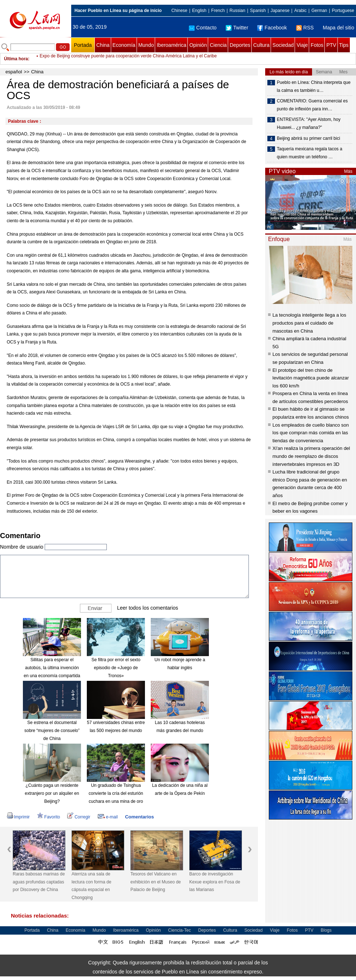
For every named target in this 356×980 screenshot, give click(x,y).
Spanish (258, 11)
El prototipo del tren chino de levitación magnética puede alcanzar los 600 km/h (311, 378)
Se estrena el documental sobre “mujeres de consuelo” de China (52, 730)
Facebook (272, 28)
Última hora (16, 59)
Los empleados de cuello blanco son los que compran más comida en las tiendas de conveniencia (311, 433)
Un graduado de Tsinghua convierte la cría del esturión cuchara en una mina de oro (116, 793)
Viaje (302, 45)
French (218, 11)
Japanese (280, 11)
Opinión (198, 45)
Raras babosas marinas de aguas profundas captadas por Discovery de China (39, 882)
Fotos (317, 45)
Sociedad (283, 45)
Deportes (240, 45)
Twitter (237, 28)
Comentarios (139, 817)
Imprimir (18, 817)
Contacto (203, 28)
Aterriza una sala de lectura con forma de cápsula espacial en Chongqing (91, 886)
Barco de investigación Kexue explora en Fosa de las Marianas (215, 882)
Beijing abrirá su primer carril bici (308, 138)
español (14, 72)
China (103, 45)
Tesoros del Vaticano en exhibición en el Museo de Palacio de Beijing (156, 882)
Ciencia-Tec (180, 930)
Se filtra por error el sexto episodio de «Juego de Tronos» (116, 668)
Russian (237, 11)
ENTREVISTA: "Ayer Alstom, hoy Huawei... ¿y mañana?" (309, 123)
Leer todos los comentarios (147, 608)
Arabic (300, 11)
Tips (344, 45)
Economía (124, 45)
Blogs (326, 930)
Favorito (48, 817)
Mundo (146, 45)
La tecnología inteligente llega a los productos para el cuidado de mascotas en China (309, 323)
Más (348, 171)
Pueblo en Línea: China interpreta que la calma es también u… (314, 86)
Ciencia (218, 45)
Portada (83, 45)
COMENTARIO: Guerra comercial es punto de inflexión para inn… (312, 105)
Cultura (261, 45)
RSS (305, 28)
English (199, 11)
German (319, 11)
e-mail (108, 817)
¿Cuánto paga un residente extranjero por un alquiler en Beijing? (52, 793)
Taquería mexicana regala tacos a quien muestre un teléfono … (310, 153)
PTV (331, 45)
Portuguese (343, 11)
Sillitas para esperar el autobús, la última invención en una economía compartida (52, 668)
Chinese (179, 11)
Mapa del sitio (339, 28)
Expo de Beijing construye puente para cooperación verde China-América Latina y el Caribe (128, 59)
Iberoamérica (171, 45)
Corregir (79, 817)
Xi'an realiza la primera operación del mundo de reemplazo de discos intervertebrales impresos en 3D (311, 456)
